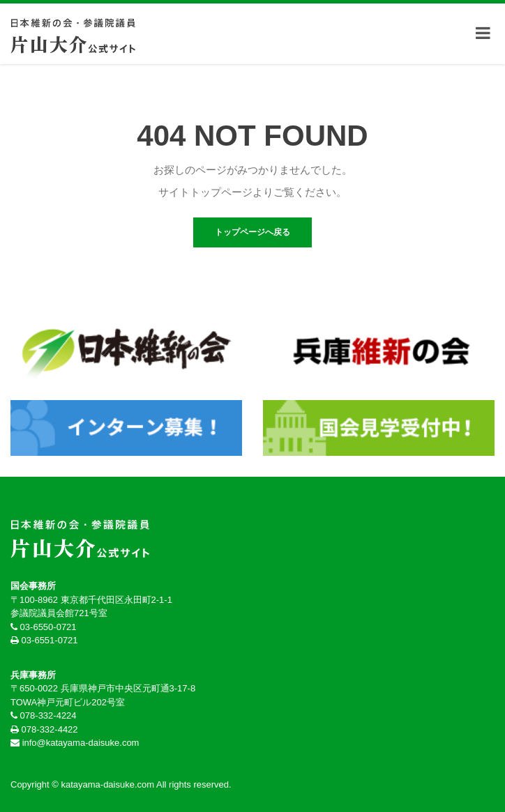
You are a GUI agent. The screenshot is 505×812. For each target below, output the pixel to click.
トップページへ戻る (252, 232)
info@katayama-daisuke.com (81, 743)
